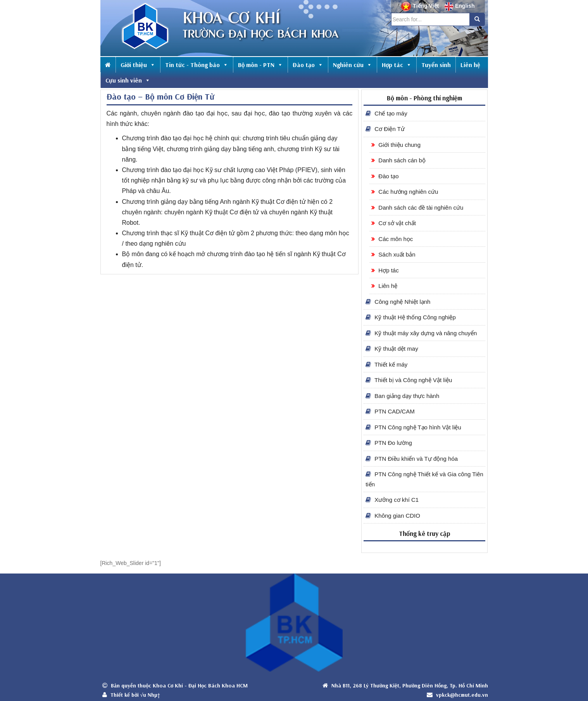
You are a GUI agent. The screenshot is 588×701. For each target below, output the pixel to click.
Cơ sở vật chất (394, 223)
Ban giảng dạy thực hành (402, 396)
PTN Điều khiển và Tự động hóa (412, 459)
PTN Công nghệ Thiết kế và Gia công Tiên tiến (424, 479)
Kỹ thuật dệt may (392, 349)
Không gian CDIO (393, 516)
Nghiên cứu (353, 65)
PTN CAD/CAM (390, 411)
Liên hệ (470, 65)
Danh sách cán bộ (398, 160)
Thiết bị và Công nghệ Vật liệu (409, 380)
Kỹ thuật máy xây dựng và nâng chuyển (421, 333)
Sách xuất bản (393, 254)
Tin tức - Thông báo (197, 65)
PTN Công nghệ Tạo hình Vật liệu (413, 427)
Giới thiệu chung (396, 145)
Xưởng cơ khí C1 (392, 500)
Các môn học (392, 239)
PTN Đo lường (389, 443)
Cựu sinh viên (128, 80)
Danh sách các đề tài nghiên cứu (417, 208)
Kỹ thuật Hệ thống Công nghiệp (411, 317)
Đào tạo (308, 65)
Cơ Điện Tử (385, 129)
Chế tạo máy (386, 113)
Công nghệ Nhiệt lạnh (398, 302)
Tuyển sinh (436, 65)
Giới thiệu (138, 65)
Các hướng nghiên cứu (405, 192)
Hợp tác (397, 65)
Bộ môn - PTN (260, 65)
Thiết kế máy (386, 364)
